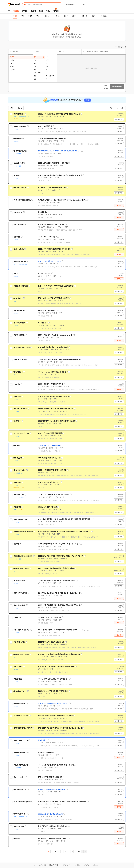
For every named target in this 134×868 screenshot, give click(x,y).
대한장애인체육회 (19, 139)
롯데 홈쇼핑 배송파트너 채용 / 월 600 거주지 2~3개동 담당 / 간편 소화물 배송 (62, 802)
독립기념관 (17, 237)
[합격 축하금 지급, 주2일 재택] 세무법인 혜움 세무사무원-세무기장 (59, 593)
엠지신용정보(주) (19, 826)
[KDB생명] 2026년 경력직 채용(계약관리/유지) (53, 691)
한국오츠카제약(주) (19, 777)
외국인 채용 (84, 16)
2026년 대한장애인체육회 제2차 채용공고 (51, 139)
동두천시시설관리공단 (20, 360)
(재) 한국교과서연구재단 (21, 519)
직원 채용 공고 (43, 212)
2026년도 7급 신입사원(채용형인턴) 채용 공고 (53, 372)
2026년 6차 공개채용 (45, 126)
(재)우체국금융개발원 (20, 126)
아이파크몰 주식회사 (19, 470)
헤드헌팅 (66, 16)
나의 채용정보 (103, 16)
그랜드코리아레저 (19, 495)
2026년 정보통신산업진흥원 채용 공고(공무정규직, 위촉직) (57, 581)
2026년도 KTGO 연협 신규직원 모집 (50, 433)
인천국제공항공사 (19, 114)
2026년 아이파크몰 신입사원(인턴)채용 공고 (52, 470)
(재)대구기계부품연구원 (21, 740)
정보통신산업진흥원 (19, 581)
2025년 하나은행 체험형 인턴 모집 (49, 482)
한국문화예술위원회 (19, 605)
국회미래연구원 (18, 163)
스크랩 (12, 108)
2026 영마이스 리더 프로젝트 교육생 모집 (51, 642)
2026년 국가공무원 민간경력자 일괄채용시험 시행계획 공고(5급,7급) (60, 175)
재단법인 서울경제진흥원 (21, 716)
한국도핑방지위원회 (19, 323)
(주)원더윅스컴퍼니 (19, 335)
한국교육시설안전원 (19, 704)
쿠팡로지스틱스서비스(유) (21, 568)
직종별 (23, 16)
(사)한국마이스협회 (19, 642)
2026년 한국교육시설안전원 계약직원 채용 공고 (53, 703)
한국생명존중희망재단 (20, 151)
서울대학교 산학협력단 (20, 409)
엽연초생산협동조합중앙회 (21, 433)
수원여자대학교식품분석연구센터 (23, 630)
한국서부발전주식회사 (20, 261)
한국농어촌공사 (18, 372)
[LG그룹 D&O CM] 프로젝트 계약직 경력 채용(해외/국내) (56, 667)
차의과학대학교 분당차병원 (21, 347)
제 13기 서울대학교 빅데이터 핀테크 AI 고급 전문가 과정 (56, 409)
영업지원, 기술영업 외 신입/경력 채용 (50, 617)
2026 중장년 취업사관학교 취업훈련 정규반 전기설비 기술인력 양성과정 (61, 556)
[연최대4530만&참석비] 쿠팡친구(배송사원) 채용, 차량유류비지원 (59, 654)
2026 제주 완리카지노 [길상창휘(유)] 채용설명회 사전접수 (57, 421)
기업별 (30, 16)
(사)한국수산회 (18, 212)
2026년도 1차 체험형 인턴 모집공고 (50, 261)
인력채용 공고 (43, 740)
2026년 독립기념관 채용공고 (47, 237)
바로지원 (119, 205)
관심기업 (20, 108)
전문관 (74, 16)
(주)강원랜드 (17, 507)
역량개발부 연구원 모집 (45, 753)
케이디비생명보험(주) (20, 188)
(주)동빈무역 (17, 618)
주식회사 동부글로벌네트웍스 (22, 200)
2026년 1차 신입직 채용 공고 (47, 507)
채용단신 (94, 16)
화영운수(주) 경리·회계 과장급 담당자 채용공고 (53, 839)
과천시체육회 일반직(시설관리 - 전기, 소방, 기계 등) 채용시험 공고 (59, 544)
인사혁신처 (17, 175)
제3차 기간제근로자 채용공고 (47, 310)
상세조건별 (46, 16)
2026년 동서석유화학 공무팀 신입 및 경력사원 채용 (54, 249)
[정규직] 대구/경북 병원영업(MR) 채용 (50, 777)
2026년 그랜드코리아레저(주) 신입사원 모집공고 (54, 495)
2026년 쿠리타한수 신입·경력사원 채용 (50, 384)
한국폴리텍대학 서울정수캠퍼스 (23, 556)
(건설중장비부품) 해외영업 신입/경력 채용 (51, 224)
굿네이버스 (17, 446)
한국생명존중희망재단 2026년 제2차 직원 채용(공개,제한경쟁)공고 (59, 151)
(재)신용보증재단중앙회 (21, 765)
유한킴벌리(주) (18, 298)
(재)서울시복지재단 (19, 311)
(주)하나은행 (17, 397)
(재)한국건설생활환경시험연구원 (23, 532)
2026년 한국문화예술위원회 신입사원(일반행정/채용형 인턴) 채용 (59, 605)
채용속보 (57, 16)
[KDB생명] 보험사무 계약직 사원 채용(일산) (52, 188)
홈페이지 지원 (119, 119)
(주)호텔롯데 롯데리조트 (21, 286)
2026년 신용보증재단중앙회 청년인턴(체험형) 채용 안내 (56, 765)
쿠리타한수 (17, 384)
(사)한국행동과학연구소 (21, 753)
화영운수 (16, 839)
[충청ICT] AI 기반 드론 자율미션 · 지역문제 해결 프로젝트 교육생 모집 (60, 728)
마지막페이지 (85, 852)
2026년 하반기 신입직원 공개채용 (49, 446)
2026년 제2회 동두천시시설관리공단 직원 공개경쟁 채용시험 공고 (59, 360)
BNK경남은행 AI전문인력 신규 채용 (49, 458)
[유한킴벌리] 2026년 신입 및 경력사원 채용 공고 (53, 298)
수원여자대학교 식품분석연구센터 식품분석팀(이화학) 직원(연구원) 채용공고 (62, 630)
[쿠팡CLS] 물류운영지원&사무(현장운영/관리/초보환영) (56, 568)
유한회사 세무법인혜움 (20, 593)
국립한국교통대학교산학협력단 (23, 728)
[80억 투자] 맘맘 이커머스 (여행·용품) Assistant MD (55, 335)
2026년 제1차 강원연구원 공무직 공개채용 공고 (53, 679)
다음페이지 (82, 852)
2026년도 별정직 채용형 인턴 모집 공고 (51, 814)
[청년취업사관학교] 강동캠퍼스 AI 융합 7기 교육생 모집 (56, 716)
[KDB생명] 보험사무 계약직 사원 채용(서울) (52, 789)
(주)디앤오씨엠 (18, 667)
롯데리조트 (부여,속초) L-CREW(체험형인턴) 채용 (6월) (56, 286)
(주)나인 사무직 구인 (45, 274)
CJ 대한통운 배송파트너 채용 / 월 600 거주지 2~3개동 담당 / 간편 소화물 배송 (62, 200)
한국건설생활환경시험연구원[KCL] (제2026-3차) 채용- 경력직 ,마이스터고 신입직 (64, 531)
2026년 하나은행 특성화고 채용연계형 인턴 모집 (53, 396)
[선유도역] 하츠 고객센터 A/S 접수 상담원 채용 (53, 826)
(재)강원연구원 (18, 679)
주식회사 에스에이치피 (20, 225)
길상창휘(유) (17, 421)
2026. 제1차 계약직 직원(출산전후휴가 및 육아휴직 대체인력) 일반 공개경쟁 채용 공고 (65, 519)
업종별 (38, 16)
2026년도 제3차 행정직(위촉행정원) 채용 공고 (53, 163)
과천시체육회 (17, 544)
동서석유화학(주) (19, 249)
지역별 (15, 16)
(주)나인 (16, 274)
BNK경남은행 (17, 458)
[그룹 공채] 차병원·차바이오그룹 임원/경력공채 (53, 347)
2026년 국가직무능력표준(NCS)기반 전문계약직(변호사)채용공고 (59, 114)
